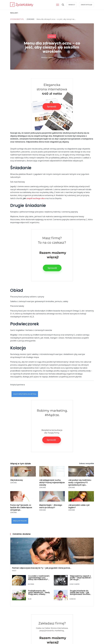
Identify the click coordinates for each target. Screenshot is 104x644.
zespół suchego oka (35, 198)
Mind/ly (72, 5)
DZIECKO (73, 599)
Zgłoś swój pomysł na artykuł (25, 394)
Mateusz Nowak (47, 57)
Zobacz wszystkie (87, 463)
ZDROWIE (52, 36)
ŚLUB (30, 599)
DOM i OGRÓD (75, 584)
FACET (14, 571)
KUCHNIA (31, 584)
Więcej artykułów (20, 521)
